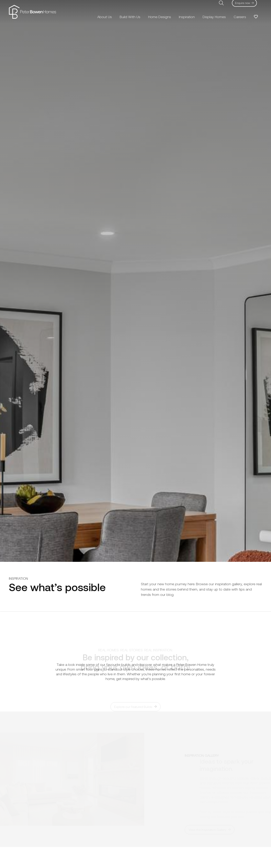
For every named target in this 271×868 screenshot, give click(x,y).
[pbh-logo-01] (32, 12)
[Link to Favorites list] (256, 17)
